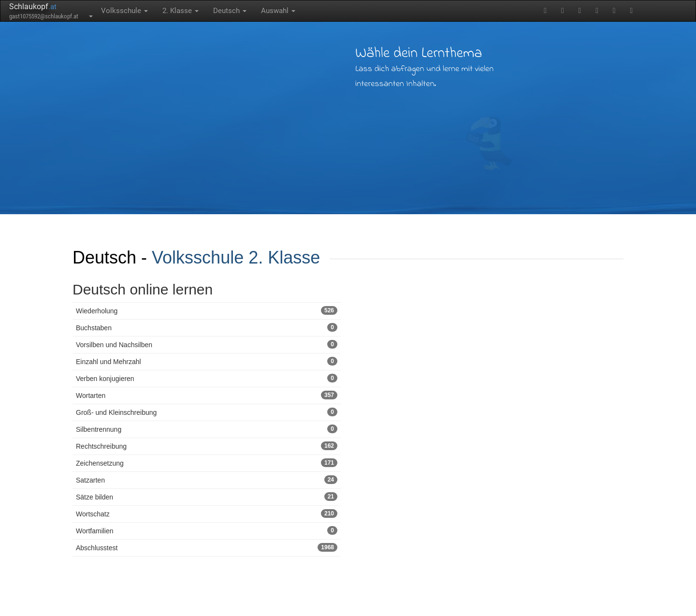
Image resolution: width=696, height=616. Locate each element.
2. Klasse (181, 11)
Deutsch (230, 11)
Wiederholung (207, 310)
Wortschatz (207, 513)
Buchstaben (207, 327)
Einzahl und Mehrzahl (207, 361)
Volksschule (124, 11)
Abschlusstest (207, 547)
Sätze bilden (207, 497)
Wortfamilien (207, 530)
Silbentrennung (207, 429)
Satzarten (207, 480)
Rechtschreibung (207, 446)
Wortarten (207, 395)
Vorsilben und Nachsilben (207, 344)
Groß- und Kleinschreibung (207, 412)
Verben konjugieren (207, 378)
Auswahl (278, 11)
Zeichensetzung (207, 463)
